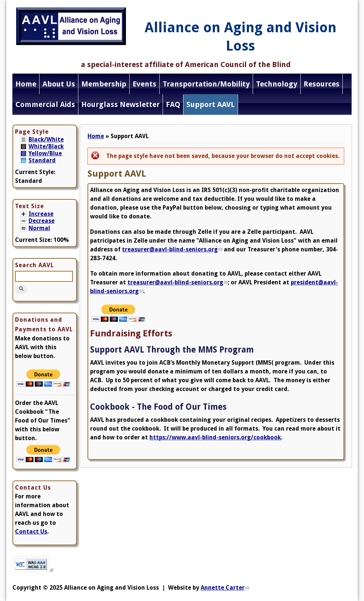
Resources (322, 84)
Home (26, 84)
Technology (277, 84)
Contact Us (31, 532)
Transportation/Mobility (206, 84)
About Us (59, 84)
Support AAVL (211, 104)
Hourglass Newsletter (120, 104)
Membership (104, 84)
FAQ (173, 104)
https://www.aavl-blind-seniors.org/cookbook (215, 437)
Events (144, 84)
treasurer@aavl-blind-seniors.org (172, 249)
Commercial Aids (45, 104)
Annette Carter (225, 588)
